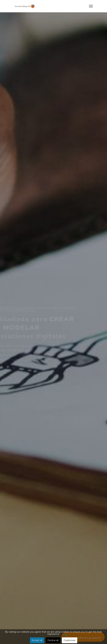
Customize (70, 640)
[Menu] (91, 6)
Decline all (53, 640)
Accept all (37, 640)
